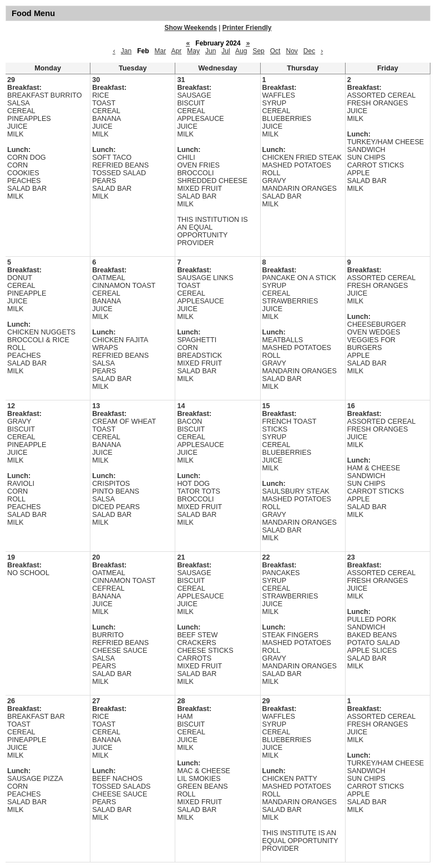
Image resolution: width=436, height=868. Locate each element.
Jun (211, 51)
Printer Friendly (247, 28)
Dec (309, 51)
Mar (161, 51)
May (193, 51)
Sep (258, 51)
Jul (225, 51)
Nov (291, 51)
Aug (241, 51)
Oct (275, 51)
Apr (177, 51)
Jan (126, 51)
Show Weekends (191, 28)
